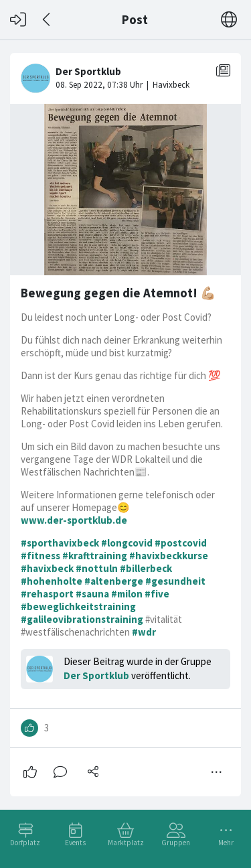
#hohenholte (52, 581)
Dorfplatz (25, 843)
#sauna (92, 594)
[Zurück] (47, 20)
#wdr (144, 632)
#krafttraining (95, 556)
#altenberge (114, 581)
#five (157, 594)
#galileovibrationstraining (82, 619)
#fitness (40, 556)
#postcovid (181, 543)
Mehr (226, 843)
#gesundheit (175, 581)
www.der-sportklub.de (74, 520)
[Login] (18, 20)
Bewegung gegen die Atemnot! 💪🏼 (118, 293)
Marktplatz (126, 843)
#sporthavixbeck (60, 543)
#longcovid (127, 543)
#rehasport (47, 594)
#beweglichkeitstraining (78, 606)
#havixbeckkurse (169, 556)
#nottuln (97, 568)
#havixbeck (47, 568)
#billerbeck (146, 568)
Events (75, 843)
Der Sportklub (96, 675)
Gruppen (176, 843)
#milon (127, 594)
